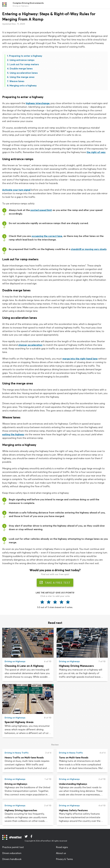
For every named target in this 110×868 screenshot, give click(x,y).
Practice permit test (13, 847)
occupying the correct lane (47, 236)
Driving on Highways (16, 784)
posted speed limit (41, 210)
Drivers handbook (12, 859)
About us (61, 853)
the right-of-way (96, 152)
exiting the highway (13, 434)
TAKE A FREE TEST (55, 583)
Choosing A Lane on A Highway (24, 666)
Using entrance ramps (22, 60)
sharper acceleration (30, 345)
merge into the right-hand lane (80, 359)
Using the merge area (22, 77)
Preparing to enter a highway (26, 56)
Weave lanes (17, 81)
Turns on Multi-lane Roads (74, 757)
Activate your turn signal (16, 190)
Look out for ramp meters (24, 64)
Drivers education (12, 853)
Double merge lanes (21, 68)
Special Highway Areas (19, 722)
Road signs (62, 847)
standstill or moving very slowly (89, 249)
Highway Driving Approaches (21, 810)
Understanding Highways (73, 784)
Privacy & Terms (64, 859)
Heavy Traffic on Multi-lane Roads (24, 757)
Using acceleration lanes (24, 73)
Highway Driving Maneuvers (76, 666)
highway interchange (38, 103)
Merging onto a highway (23, 85)
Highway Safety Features (73, 810)
